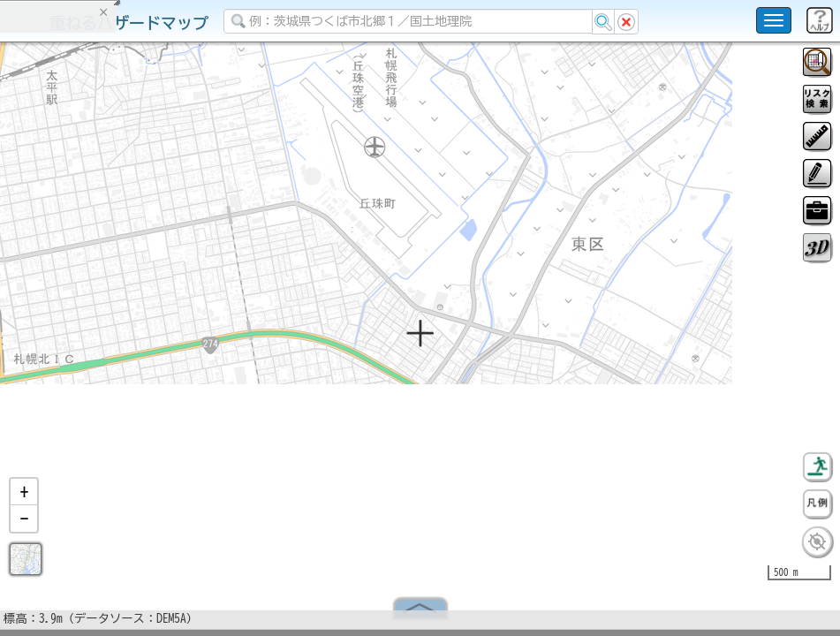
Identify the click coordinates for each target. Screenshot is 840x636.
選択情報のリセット (186, 348)
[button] (24, 499)
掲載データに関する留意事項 (97, 300)
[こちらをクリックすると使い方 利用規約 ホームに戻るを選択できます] (774, 20)
